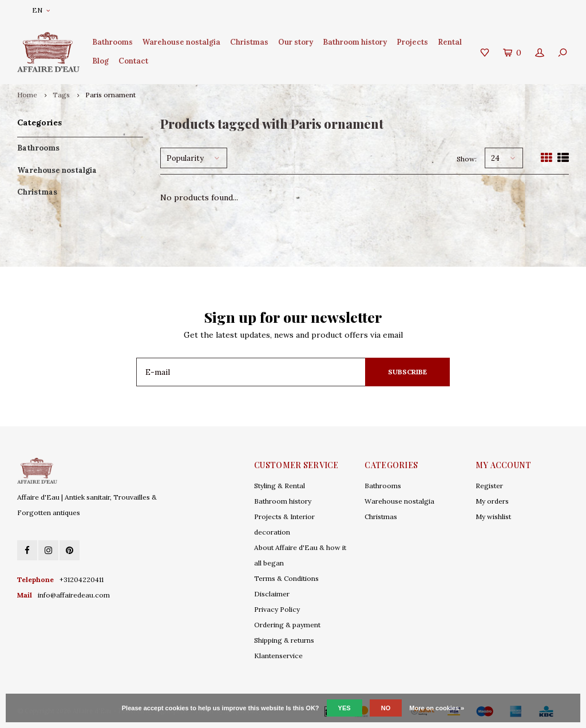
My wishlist (493, 517)
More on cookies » (437, 708)
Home (27, 95)
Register (489, 486)
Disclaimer (272, 594)
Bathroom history (355, 42)
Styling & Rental (280, 486)
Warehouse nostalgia (181, 42)
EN (41, 10)
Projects (412, 42)
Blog (100, 61)
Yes (345, 708)
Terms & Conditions (286, 578)
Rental (450, 42)
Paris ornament (110, 95)
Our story (296, 42)
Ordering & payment (287, 625)
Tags (61, 95)
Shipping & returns (284, 640)
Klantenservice (278, 656)
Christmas (249, 42)
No (386, 708)
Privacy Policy (277, 609)
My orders (492, 501)
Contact (133, 61)
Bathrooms (112, 42)
